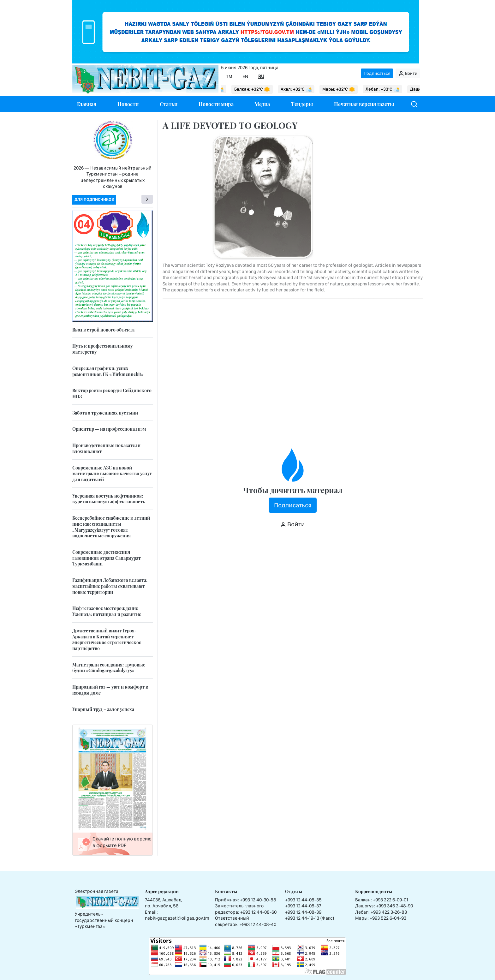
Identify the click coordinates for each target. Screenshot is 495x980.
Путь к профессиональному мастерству (102, 349)
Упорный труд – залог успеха (103, 709)
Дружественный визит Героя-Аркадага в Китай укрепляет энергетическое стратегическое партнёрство (107, 639)
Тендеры (302, 104)
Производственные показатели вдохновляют (106, 448)
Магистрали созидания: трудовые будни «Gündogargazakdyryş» (109, 668)
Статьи (169, 104)
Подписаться (377, 73)
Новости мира (216, 104)
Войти (408, 74)
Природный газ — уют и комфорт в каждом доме (110, 690)
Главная (87, 104)
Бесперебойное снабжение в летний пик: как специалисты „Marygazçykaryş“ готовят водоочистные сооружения (111, 527)
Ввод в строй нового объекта (103, 330)
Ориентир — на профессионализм (109, 429)
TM (229, 76)
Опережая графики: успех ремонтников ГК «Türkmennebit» (108, 371)
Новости (128, 104)
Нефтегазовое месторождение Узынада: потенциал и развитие (107, 611)
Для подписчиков (94, 199)
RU (261, 76)
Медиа (262, 104)
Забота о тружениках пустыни (105, 413)
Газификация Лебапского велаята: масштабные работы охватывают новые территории (110, 586)
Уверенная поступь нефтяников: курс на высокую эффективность (109, 499)
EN (245, 76)
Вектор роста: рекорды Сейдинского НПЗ (112, 393)
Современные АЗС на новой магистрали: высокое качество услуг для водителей (112, 474)
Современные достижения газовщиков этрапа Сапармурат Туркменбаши (107, 558)
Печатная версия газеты (364, 104)
